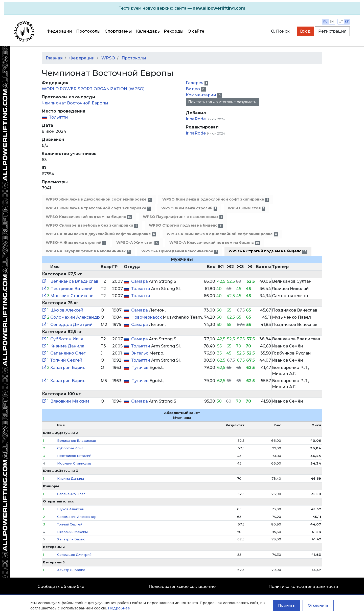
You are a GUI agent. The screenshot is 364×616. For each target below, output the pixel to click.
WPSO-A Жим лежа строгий (76, 243)
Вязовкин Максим (70, 401)
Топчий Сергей (66, 360)
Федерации (59, 31)
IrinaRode (196, 119)
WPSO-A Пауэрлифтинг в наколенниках (88, 251)
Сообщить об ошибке (61, 587)
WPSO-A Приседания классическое (179, 251)
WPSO (108, 58)
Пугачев (140, 368)
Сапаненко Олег (68, 353)
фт (341, 21)
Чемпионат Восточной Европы (75, 103)
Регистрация (332, 31)
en (332, 21)
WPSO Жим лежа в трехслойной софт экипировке (98, 208)
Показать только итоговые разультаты (222, 102)
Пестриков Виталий (72, 289)
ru (325, 21)
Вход (305, 31)
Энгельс (140, 353)
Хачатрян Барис (68, 368)
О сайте (196, 31)
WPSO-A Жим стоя (137, 243)
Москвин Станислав (72, 296)
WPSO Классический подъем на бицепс (89, 217)
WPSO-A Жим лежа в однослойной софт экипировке (222, 234)
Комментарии (201, 95)
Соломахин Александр (75, 317)
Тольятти (59, 117)
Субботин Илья (67, 339)
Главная (54, 58)
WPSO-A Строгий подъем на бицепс (268, 251)
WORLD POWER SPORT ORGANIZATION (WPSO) (93, 89)
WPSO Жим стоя (246, 208)
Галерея (195, 83)
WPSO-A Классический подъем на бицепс (215, 243)
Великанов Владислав (74, 281)
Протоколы (88, 31)
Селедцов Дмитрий (72, 325)
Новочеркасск (147, 317)
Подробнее (119, 608)
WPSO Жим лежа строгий (189, 208)
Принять (286, 605)
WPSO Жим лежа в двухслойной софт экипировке (99, 199)
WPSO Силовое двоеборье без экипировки (92, 225)
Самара (140, 281)
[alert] (182, 8)
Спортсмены (118, 31)
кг (347, 21)
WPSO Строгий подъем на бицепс (186, 225)
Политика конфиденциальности (303, 587)
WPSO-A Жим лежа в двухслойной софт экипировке (101, 234)
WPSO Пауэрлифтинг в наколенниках (183, 217)
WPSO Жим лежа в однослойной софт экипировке (216, 199)
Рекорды (174, 31)
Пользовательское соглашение (182, 587)
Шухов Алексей (67, 310)
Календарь (148, 31)
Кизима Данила (67, 346)
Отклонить (318, 605)
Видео (193, 89)
